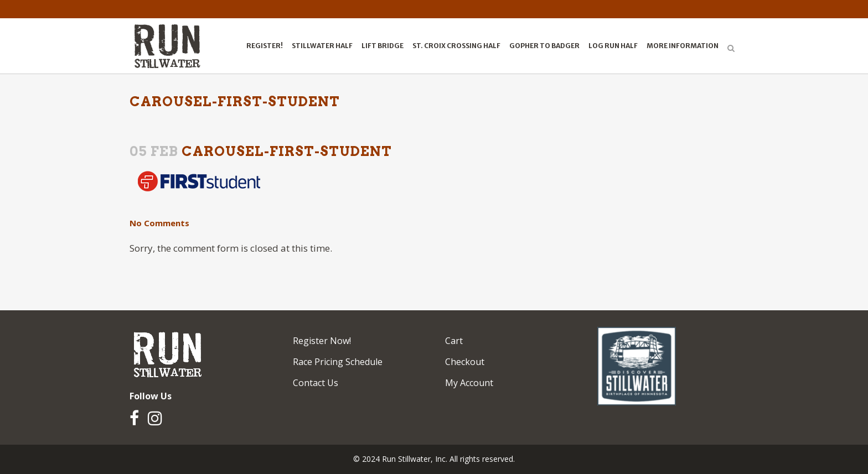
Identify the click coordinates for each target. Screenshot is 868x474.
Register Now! (322, 341)
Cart (454, 341)
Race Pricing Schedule (338, 362)
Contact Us (316, 383)
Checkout (465, 362)
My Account (469, 383)
